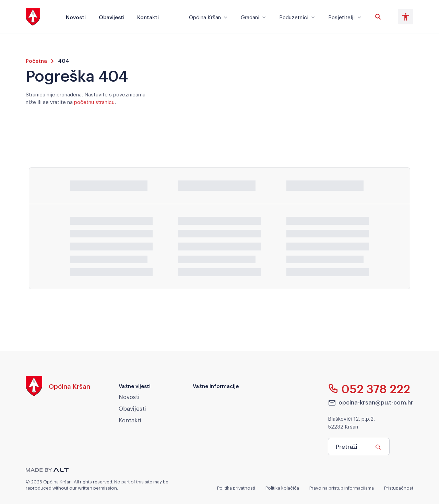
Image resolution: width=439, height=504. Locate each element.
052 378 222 (369, 388)
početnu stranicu (94, 102)
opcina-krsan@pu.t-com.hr (371, 402)
